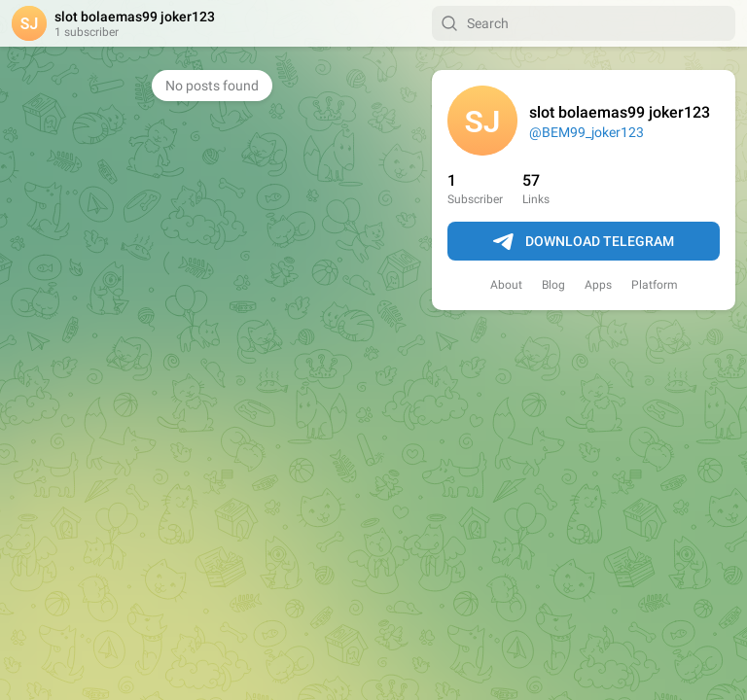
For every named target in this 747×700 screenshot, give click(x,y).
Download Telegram (584, 242)
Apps (598, 285)
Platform (655, 285)
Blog (553, 285)
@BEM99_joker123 (587, 132)
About (506, 285)
